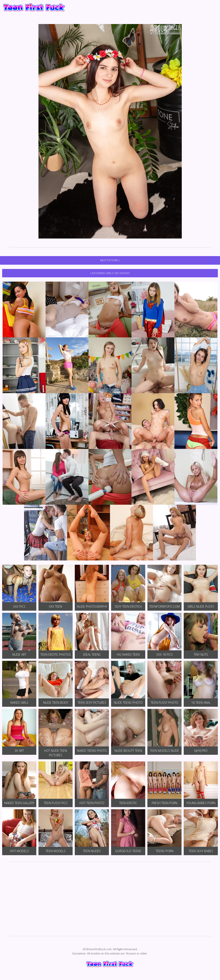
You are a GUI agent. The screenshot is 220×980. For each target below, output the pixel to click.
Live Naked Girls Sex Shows (110, 273)
